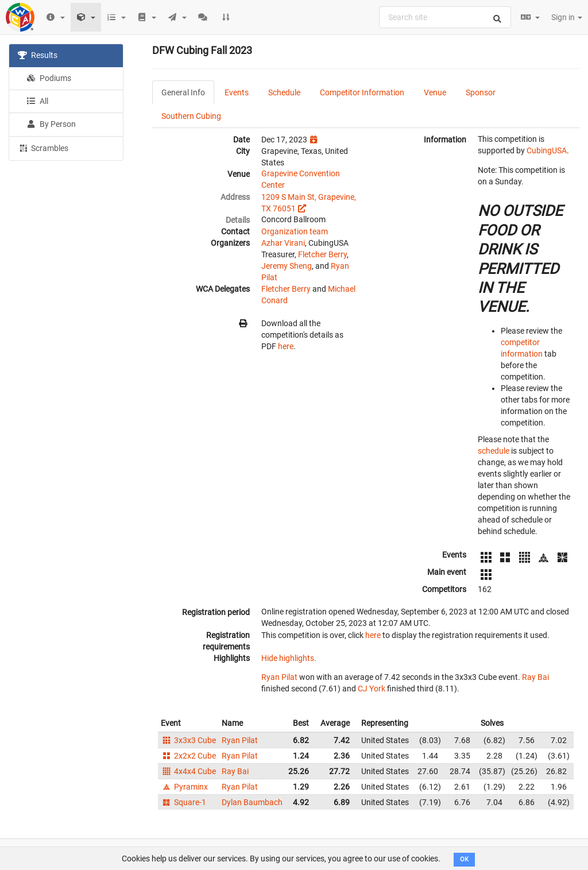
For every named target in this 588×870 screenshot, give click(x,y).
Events (237, 92)
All (37, 101)
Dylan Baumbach (252, 802)
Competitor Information (362, 92)
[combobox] (445, 17)
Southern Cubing (191, 116)
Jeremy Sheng (287, 266)
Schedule (284, 92)
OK (464, 859)
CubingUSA (547, 150)
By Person (51, 124)
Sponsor (481, 92)
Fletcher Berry (322, 254)
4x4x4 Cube (188, 771)
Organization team (295, 231)
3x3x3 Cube (188, 740)
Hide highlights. (289, 658)
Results (38, 55)
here (286, 346)
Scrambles (43, 148)
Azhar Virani (283, 243)
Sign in (567, 17)
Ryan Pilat (279, 677)
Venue (435, 92)
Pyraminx (184, 787)
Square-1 (183, 802)
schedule (494, 451)
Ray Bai (535, 677)
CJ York (372, 689)
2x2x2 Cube (188, 756)
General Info (183, 92)
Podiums (49, 78)
